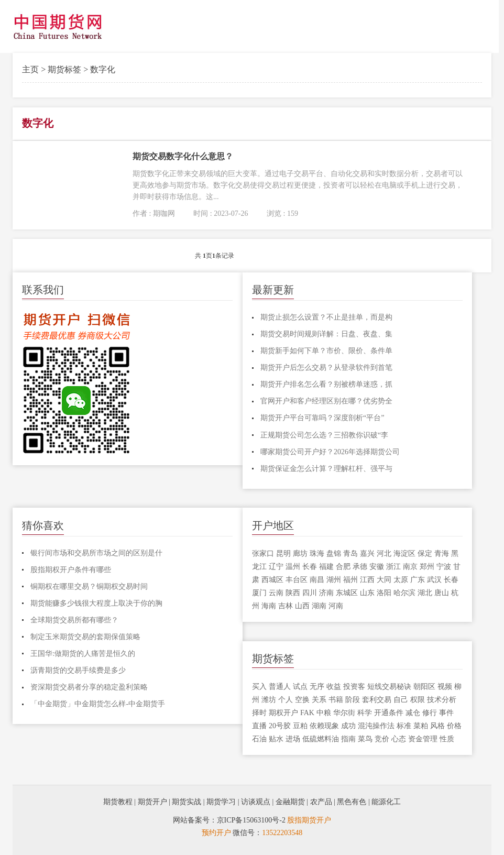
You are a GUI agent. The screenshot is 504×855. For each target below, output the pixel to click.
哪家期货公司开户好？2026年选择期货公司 (330, 452)
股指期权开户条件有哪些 (71, 570)
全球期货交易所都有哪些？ (74, 620)
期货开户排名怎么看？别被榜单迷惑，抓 (326, 384)
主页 (30, 69)
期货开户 (152, 802)
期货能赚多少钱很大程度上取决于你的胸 (96, 603)
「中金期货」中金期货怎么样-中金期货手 (98, 704)
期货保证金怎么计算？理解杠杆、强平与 (326, 469)
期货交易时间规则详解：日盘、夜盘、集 (326, 334)
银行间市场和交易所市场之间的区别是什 (96, 553)
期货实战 (187, 802)
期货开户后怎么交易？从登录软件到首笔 (326, 368)
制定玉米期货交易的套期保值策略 (85, 637)
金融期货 (290, 802)
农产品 (321, 802)
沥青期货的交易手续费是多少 (78, 670)
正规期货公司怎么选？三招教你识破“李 (324, 435)
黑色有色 (352, 802)
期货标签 (64, 69)
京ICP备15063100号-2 (251, 820)
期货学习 (221, 802)
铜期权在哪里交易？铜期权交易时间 (89, 587)
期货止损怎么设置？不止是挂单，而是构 (326, 317)
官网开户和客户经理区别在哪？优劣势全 (326, 401)
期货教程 (118, 802)
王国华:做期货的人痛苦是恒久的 (83, 654)
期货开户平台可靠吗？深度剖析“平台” (322, 418)
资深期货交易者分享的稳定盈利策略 (89, 687)
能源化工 (386, 802)
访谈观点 (256, 802)
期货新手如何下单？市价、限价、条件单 (326, 351)
